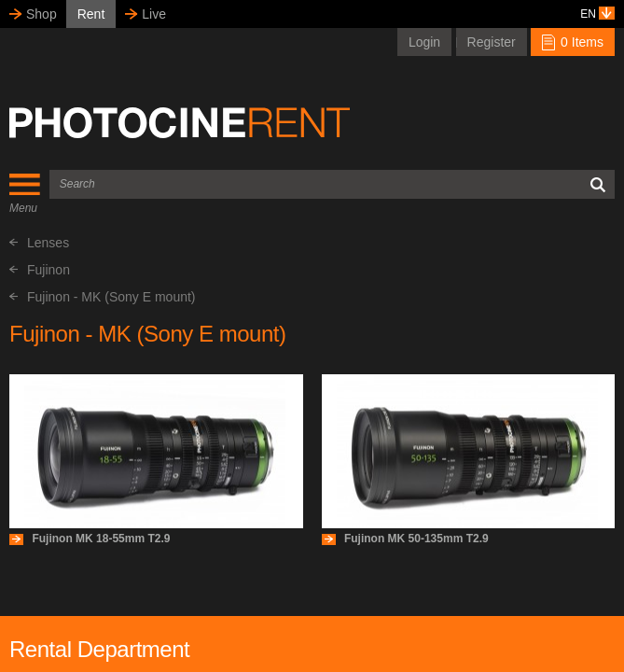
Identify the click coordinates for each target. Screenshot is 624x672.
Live (154, 14)
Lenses (39, 243)
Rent (91, 14)
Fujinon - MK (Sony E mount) (103, 297)
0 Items (573, 42)
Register (492, 42)
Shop (42, 14)
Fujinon (40, 270)
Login (424, 42)
